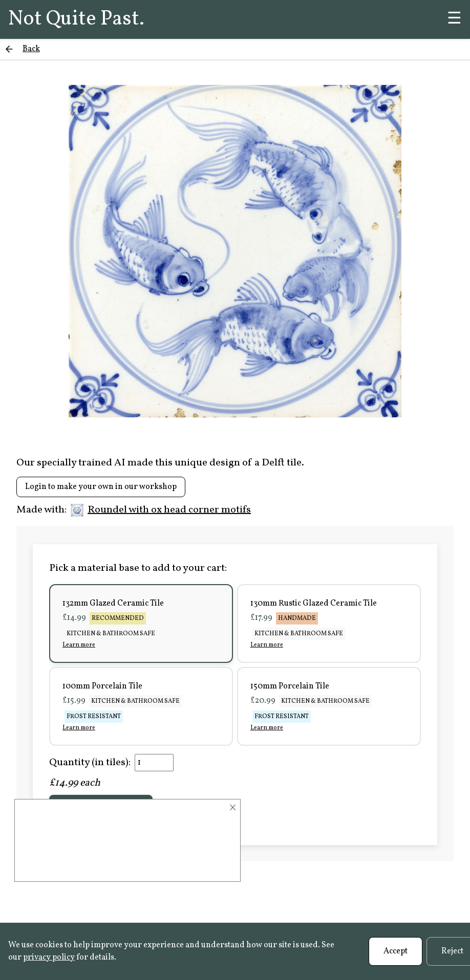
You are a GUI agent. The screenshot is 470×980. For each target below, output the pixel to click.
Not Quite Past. (76, 19)
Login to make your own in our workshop (101, 487)
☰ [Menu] (454, 19)
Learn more (79, 645)
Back (31, 49)
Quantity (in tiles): (90, 763)
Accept (396, 951)
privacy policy (49, 957)
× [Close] (233, 808)
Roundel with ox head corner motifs (161, 510)
